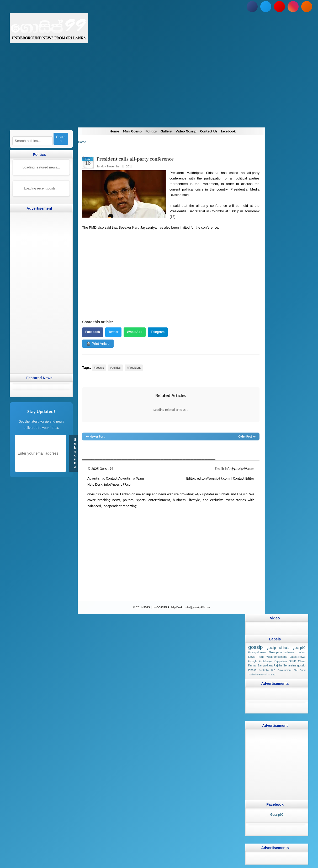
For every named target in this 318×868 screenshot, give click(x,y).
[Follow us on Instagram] (293, 7)
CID (273, 670)
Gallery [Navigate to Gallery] (166, 131)
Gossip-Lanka (257, 652)
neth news (152, 450)
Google (253, 661)
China (302, 661)
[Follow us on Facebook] (252, 7)
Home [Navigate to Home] (113, 131)
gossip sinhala (278, 648)
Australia (264, 670)
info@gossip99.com (240, 469)
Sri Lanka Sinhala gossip (216, 450)
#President (134, 368)
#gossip (99, 368)
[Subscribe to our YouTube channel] (279, 7)
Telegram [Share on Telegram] (158, 332)
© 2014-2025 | (143, 607)
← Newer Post (95, 436)
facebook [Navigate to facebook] (230, 131)
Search (61, 139)
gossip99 (299, 648)
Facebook (93, 332)
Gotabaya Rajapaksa (273, 661)
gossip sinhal (192, 450)
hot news (112, 450)
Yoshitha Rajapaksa (259, 674)
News (102, 450)
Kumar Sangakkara (260, 666)
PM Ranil (300, 670)
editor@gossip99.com (213, 478)
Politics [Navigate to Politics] (151, 131)
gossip (86, 450)
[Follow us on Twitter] (266, 7)
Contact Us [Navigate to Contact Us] (210, 131)
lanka (94, 450)
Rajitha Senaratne (285, 666)
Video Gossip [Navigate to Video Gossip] (186, 131)
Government (285, 670)
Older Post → (247, 436)
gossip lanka (137, 450)
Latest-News (298, 657)
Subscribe (75, 453)
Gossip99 (277, 815)
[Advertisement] (159, 91)
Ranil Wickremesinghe (272, 657)
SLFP (292, 661)
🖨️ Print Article (98, 344)
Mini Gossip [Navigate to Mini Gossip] (131, 131)
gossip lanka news (170, 450)
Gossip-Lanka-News (282, 652)
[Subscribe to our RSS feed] (307, 7)
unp (273, 674)
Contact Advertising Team (125, 478)
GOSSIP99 (163, 607)
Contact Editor (244, 478)
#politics (115, 368)
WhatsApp (135, 332)
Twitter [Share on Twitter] (113, 332)
